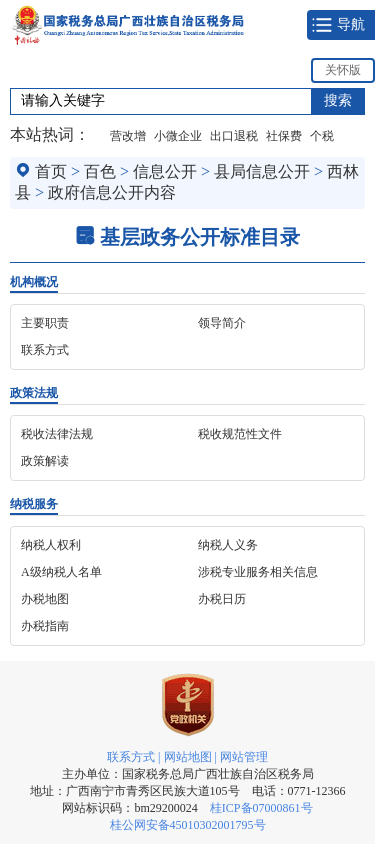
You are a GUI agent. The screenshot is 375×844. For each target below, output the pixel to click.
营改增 (128, 136)
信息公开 (165, 171)
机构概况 (34, 282)
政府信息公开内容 (112, 192)
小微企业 (178, 136)
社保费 (284, 136)
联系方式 (131, 757)
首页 (51, 171)
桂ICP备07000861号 (261, 808)
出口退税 (234, 136)
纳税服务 (34, 504)
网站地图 (188, 757)
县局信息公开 (262, 171)
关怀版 (343, 70)
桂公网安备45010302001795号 (188, 825)
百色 (100, 171)
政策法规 (34, 393)
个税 (322, 136)
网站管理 (244, 757)
